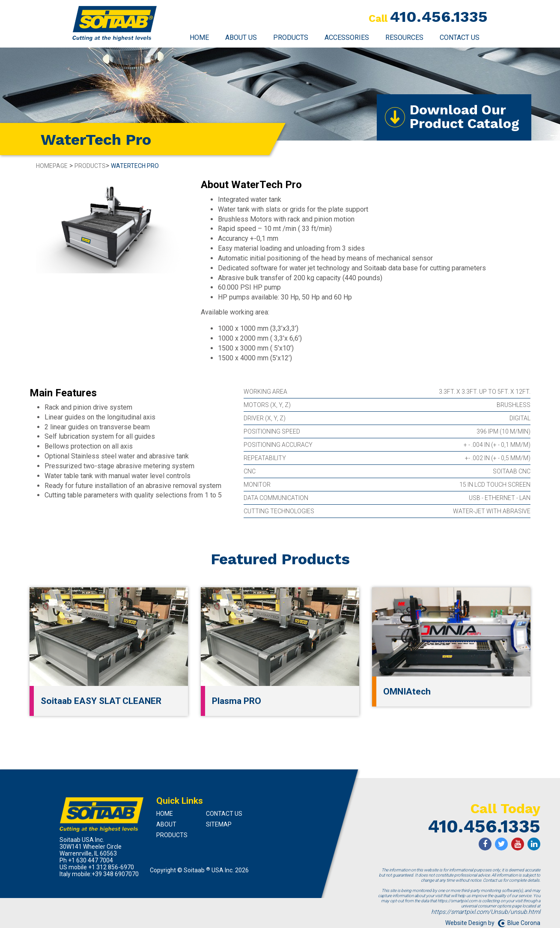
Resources (404, 37)
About (166, 823)
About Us (241, 37)
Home (199, 37)
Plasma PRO (237, 700)
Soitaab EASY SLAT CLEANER (101, 700)
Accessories (347, 37)
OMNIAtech (407, 690)
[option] (109, 225)
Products (291, 37)
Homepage (52, 165)
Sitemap (219, 823)
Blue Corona (524, 921)
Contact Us (460, 37)
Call (378, 18)
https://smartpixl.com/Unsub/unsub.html (486, 910)
